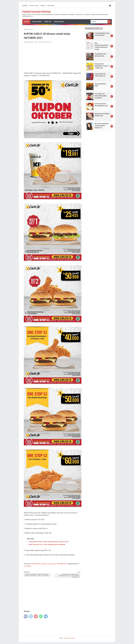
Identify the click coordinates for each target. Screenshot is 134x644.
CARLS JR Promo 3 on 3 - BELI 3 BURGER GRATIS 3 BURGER (47, 545)
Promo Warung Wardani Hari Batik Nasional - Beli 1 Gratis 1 (37, 575)
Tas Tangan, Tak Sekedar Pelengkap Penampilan (101, 96)
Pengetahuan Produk (37, 12)
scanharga (27, 566)
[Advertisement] (53, 57)
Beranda (25, 6)
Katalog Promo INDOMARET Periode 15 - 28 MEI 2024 (102, 66)
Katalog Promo (37, 22)
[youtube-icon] (110, 6)
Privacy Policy (34, 6)
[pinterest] (36, 616)
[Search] (99, 22)
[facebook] (26, 616)
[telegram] (46, 616)
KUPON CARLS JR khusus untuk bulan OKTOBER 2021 (49, 564)
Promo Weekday (59, 22)
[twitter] (31, 616)
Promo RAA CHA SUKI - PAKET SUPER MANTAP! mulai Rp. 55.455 (49, 542)
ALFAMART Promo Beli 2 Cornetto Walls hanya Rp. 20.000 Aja (69, 576)
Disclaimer (51, 6)
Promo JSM (48, 22)
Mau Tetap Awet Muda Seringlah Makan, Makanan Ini (101, 126)
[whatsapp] (41, 616)
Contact (43, 6)
